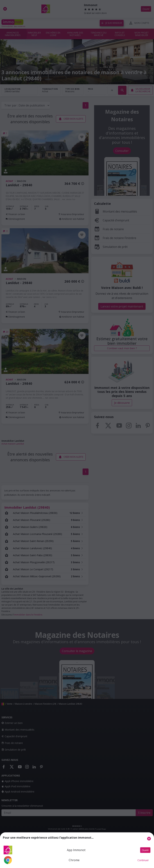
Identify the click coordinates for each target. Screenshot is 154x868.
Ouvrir (145, 850)
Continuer (143, 860)
